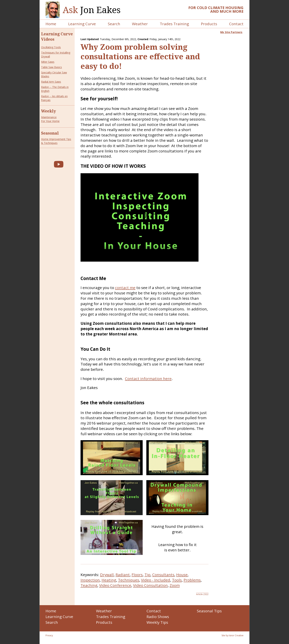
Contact (236, 24)
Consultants (163, 575)
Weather (140, 24)
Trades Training (174, 24)
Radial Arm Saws (51, 82)
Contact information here (148, 379)
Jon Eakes (92, 10)
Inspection (90, 580)
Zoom (175, 585)
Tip (147, 575)
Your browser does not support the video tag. (140, 217)
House (182, 575)
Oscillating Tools (51, 47)
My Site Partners (231, 32)
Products (209, 24)
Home (51, 24)
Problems (192, 580)
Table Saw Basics (52, 67)
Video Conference (115, 585)
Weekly (49, 111)
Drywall (107, 575)
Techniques (129, 580)
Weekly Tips (157, 622)
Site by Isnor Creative (233, 635)
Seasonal (50, 133)
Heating (109, 580)
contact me (125, 288)
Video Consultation (150, 585)
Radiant (123, 575)
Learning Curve (82, 24)
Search (114, 24)
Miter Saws (48, 62)
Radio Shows (158, 617)
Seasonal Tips (209, 611)
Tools (177, 580)
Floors (137, 575)
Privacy (49, 635)
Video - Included (156, 580)
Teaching (89, 585)
